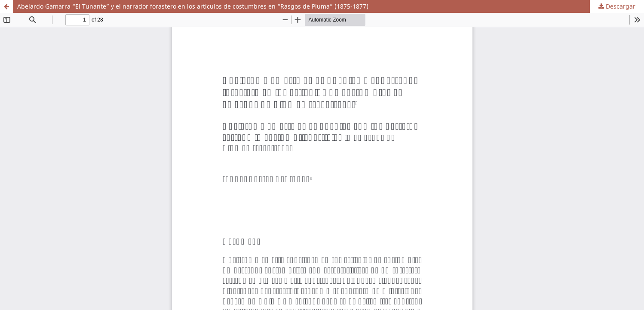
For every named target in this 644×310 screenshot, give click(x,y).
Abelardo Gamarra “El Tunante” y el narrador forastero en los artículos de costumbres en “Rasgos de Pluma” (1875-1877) (193, 6)
